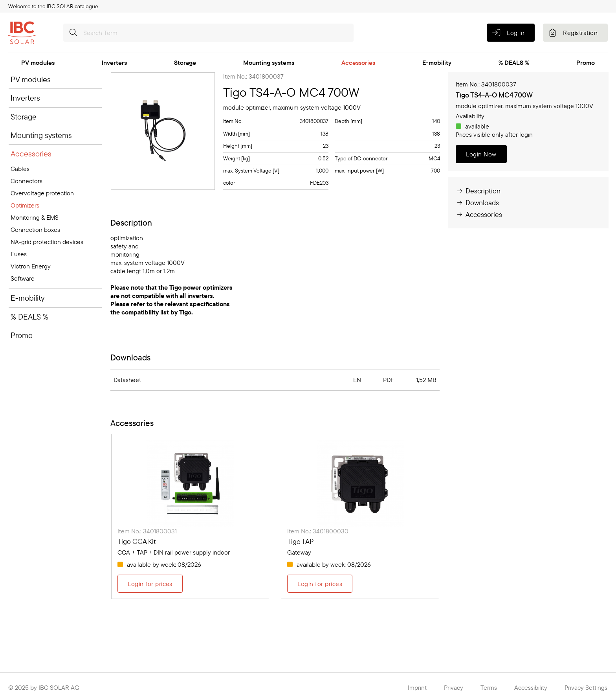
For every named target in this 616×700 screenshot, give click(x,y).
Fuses (19, 254)
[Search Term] (208, 33)
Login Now (481, 154)
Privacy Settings (586, 687)
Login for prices (150, 584)
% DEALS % (514, 62)
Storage (185, 62)
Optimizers (25, 205)
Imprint (417, 687)
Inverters (114, 62)
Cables (20, 169)
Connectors (27, 181)
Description (478, 191)
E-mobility (437, 62)
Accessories (358, 62)
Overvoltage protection (42, 193)
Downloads (477, 203)
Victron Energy (31, 266)
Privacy (454, 687)
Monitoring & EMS (35, 217)
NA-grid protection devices (47, 242)
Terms (489, 687)
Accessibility (531, 687)
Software (23, 278)
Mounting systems (269, 62)
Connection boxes (35, 230)
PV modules (38, 62)
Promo (586, 62)
